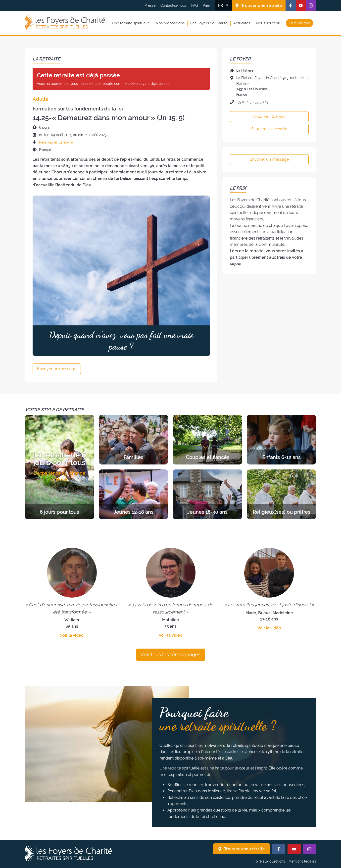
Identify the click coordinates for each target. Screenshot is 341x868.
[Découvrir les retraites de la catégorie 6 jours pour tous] (60, 467)
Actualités (242, 23)
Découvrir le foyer (269, 117)
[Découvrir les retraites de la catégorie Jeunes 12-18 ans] (133, 494)
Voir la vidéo (72, 635)
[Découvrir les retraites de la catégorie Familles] (133, 440)
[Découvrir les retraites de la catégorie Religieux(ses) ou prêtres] (281, 494)
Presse (150, 5)
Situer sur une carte (269, 129)
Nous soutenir (268, 23)
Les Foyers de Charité (209, 23)
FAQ (195, 5)
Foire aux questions (269, 861)
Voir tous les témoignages (170, 655)
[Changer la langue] (223, 5)
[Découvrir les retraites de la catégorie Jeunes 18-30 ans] (207, 494)
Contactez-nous (173, 5)
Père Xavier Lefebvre (56, 142)
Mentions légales (302, 861)
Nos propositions (170, 23)
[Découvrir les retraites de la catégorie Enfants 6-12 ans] (281, 440)
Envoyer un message (57, 369)
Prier (206, 5)
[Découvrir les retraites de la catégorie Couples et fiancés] (207, 440)
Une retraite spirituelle (131, 23)
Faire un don (299, 23)
